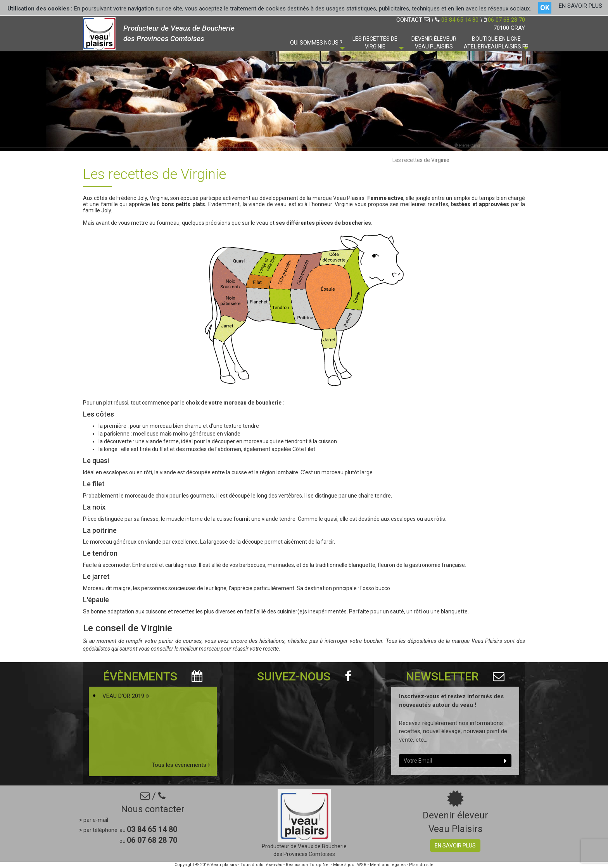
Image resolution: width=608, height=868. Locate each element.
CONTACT (413, 20)
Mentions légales (388, 865)
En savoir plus (455, 846)
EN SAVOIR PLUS (580, 6)
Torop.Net (320, 865)
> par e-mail (94, 820)
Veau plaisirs (224, 865)
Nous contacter (153, 809)
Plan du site (421, 865)
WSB (362, 865)
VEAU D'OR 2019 (126, 696)
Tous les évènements (181, 765)
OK (545, 8)
